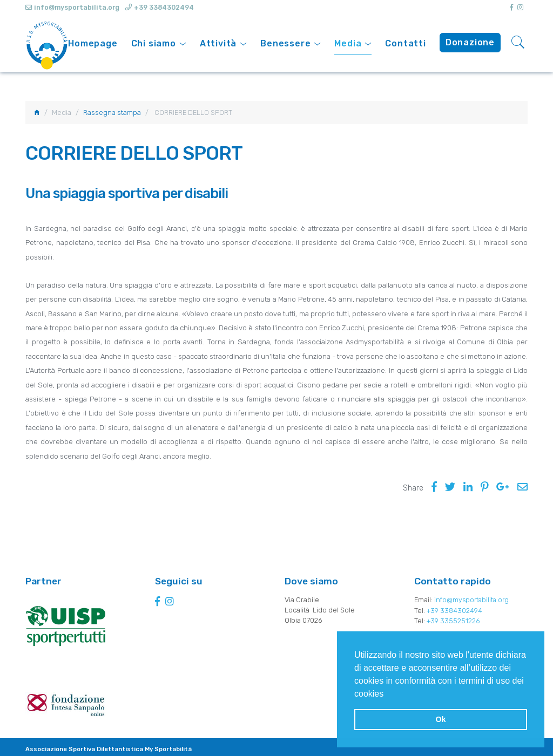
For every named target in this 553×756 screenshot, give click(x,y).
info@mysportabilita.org (473, 600)
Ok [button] (440, 719)
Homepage (93, 43)
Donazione (470, 42)
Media (348, 43)
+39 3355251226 (454, 621)
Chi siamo (154, 43)
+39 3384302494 (164, 8)
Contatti (405, 43)
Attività (218, 43)
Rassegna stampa (112, 113)
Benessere (285, 43)
